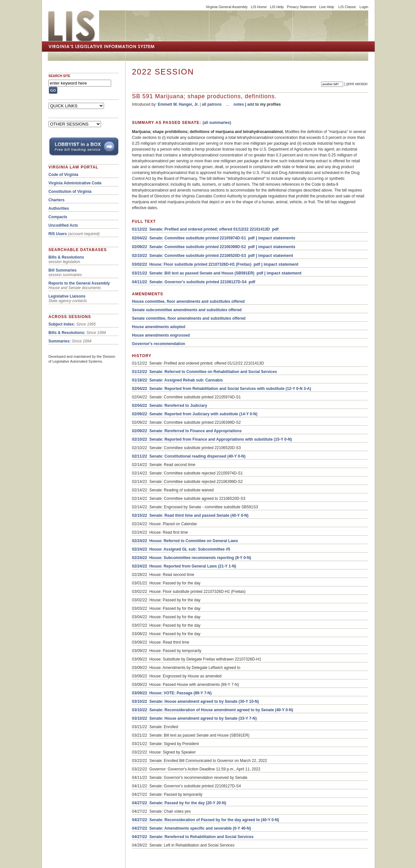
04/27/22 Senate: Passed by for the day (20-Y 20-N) (179, 803)
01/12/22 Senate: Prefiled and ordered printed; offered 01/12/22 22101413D (201, 229)
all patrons (212, 104)
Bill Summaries (63, 270)
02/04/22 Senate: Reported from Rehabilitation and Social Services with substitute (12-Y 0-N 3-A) (221, 389)
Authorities (59, 208)
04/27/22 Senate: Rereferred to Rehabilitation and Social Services (193, 837)
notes (239, 104)
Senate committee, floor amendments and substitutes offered (189, 318)
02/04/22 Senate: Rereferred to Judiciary (169, 406)
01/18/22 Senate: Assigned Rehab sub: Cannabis (177, 380)
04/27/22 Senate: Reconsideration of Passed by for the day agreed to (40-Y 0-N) (206, 820)
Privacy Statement (301, 7)
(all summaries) (217, 123)
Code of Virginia (63, 175)
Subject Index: (62, 324)
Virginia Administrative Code (75, 183)
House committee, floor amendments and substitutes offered (188, 301)
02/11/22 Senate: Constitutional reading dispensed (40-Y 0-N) (189, 456)
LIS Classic (347, 7)
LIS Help (277, 7)
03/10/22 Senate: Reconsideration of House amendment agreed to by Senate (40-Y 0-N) (213, 710)
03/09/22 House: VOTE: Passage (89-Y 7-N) (172, 693)
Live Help (327, 7)
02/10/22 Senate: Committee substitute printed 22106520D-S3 (189, 256)
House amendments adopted (159, 327)
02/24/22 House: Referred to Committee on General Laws (185, 541)
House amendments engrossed (161, 335)
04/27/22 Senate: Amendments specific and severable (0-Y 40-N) (191, 828)
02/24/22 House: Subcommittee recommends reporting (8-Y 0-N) (192, 558)
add (251, 104)
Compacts (58, 217)
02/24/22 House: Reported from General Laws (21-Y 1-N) (184, 566)
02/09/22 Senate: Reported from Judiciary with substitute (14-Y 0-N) (195, 414)
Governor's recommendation (159, 344)
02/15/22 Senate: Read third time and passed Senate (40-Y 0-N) (190, 515)
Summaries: (60, 341)
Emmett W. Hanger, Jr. (178, 104)
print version (357, 84)
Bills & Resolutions (66, 257)
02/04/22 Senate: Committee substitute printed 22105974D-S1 (189, 238)
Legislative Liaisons (67, 296)
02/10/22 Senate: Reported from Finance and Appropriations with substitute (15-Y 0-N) (212, 439)
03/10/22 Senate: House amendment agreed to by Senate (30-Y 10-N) (195, 701)
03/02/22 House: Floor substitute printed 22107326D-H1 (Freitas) (192, 264)
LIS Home (259, 7)
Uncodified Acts (63, 225)
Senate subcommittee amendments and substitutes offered (187, 310)
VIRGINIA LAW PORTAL (73, 167)
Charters (56, 200)
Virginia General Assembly (227, 7)
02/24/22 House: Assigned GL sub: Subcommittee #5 (181, 549)
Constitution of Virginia (70, 192)
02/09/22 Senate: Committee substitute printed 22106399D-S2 (189, 247)
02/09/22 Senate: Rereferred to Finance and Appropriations (187, 431)
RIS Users (58, 234)
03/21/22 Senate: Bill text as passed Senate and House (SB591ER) (193, 273)
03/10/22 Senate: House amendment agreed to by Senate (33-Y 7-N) (194, 718)
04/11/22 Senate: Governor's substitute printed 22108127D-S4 (189, 282)
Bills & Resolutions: (67, 333)
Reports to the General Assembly (79, 283)
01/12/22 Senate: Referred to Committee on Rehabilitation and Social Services (204, 372)
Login (364, 7)
